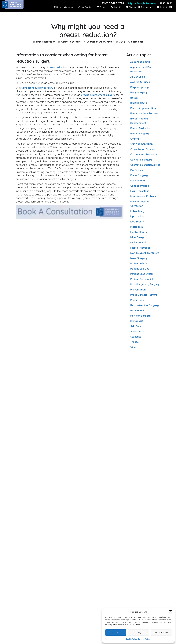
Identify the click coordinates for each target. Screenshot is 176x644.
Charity (135, 139)
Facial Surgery (139, 175)
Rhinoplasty (137, 321)
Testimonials (147, 7)
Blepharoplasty (139, 87)
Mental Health (139, 232)
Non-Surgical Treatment (145, 253)
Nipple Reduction (140, 248)
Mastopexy (137, 227)
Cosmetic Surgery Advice (99, 42)
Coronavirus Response (144, 154)
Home (58, 7)
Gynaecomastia (140, 186)
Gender (103, 7)
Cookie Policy (131, 639)
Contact (162, 7)
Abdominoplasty (140, 62)
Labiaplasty (137, 211)
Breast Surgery (139, 133)
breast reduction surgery (38, 88)
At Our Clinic (138, 77)
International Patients (143, 196)
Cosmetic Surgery (69, 42)
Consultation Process (143, 149)
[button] (170, 612)
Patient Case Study (141, 274)
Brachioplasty (139, 103)
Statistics (136, 337)
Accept (116, 633)
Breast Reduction (44, 42)
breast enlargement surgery (98, 95)
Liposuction (137, 216)
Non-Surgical (87, 7)
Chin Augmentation (141, 144)
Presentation (138, 290)
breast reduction (57, 67)
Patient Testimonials (142, 279)
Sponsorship (138, 331)
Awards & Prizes (140, 82)
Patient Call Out (140, 269)
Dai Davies (137, 170)
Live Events (137, 222)
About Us (118, 7)
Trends (134, 342)
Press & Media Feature (144, 295)
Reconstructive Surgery (145, 305)
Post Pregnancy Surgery (145, 284)
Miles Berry (137, 237)
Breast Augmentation (143, 108)
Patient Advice (139, 263)
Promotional (138, 300)
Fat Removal (138, 181)
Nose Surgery (139, 258)
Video (134, 347)
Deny (138, 633)
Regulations (137, 311)
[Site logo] (13, 7)
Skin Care (136, 326)
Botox (134, 98)
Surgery (70, 7)
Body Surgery (139, 92)
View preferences (161, 633)
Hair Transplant (140, 191)
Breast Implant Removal (145, 113)
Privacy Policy (144, 639)
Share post (136, 42)
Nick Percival (138, 242)
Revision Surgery (140, 316)
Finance (133, 7)
